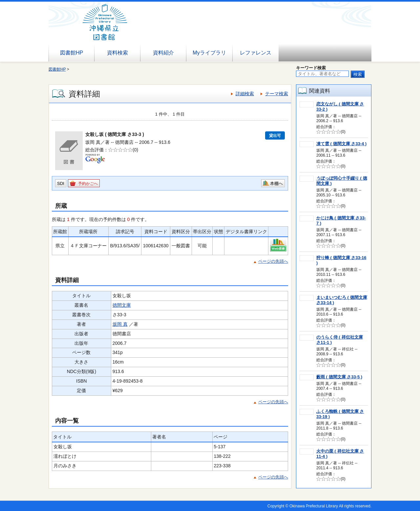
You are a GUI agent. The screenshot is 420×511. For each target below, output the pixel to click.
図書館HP (72, 53)
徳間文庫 (122, 305)
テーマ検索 (277, 94)
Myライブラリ (209, 53)
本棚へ (276, 183)
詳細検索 (245, 94)
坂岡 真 (120, 324)
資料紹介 (163, 53)
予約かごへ (88, 184)
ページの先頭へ (273, 261)
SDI (61, 183)
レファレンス (256, 53)
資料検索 (117, 53)
